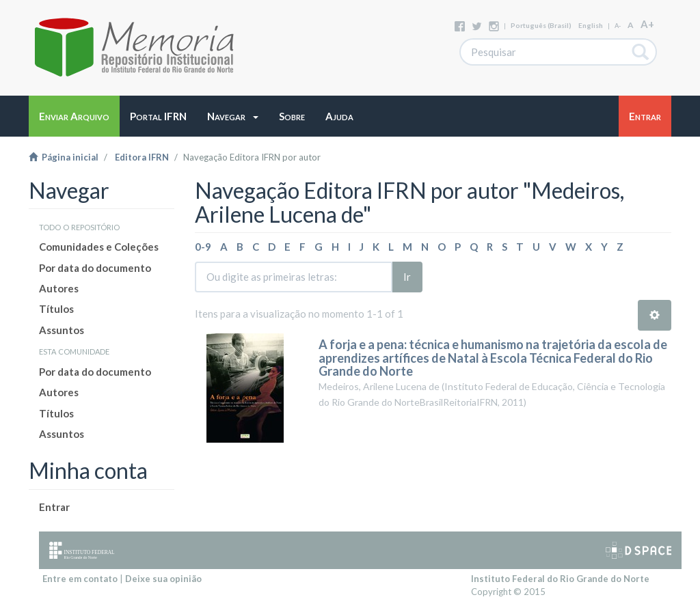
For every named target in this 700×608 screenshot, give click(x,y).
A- (618, 26)
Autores (59, 288)
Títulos (56, 309)
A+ (647, 24)
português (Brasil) (541, 25)
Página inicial (64, 157)
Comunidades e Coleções (99, 247)
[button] (233, 116)
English (591, 25)
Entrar (54, 507)
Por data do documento (95, 268)
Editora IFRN (142, 157)
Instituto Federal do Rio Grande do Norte (560, 579)
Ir (407, 277)
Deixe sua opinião (163, 579)
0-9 (203, 247)
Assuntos (62, 330)
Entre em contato (80, 579)
